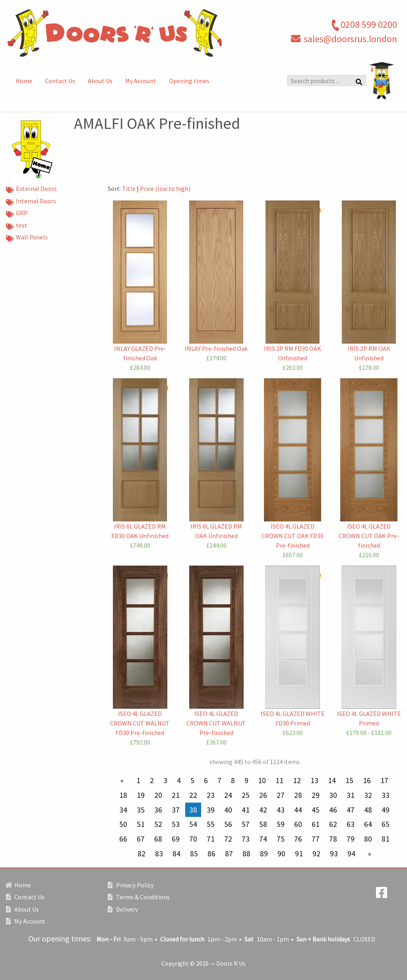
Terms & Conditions (139, 897)
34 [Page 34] (123, 810)
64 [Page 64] (368, 824)
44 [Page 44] (298, 810)
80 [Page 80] (368, 839)
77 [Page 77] (316, 839)
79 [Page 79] (351, 839)
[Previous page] (124, 781)
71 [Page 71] (211, 839)
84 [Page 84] (176, 854)
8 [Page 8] (233, 780)
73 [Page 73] (246, 839)
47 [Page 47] (351, 810)
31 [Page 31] (351, 795)
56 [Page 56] (228, 824)
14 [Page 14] (332, 780)
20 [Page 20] (158, 795)
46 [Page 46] (333, 810)
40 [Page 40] (228, 810)
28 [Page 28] (298, 795)
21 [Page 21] (176, 795)
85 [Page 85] (194, 854)
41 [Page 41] (246, 810)
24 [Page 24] (228, 795)
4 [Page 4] (179, 780)
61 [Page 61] (316, 824)
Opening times (189, 81)
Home (24, 81)
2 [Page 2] (152, 780)
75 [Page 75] (281, 839)
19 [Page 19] (141, 795)
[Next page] (368, 854)
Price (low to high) (165, 189)
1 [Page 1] (138, 780)
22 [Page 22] (193, 795)
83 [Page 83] (159, 854)
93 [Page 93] (334, 854)
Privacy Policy (131, 885)
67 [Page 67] (141, 839)
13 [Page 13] (314, 780)
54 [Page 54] (193, 824)
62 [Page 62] (333, 824)
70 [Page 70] (193, 839)
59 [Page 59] (281, 824)
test (17, 226)
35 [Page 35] (141, 810)
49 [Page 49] (386, 810)
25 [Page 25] (246, 795)
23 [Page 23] (211, 795)
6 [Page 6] (206, 780)
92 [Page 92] (316, 854)
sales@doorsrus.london (350, 39)
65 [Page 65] (386, 824)
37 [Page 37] (176, 810)
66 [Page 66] (123, 839)
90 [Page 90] (281, 854)
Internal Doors (31, 202)
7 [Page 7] (219, 780)
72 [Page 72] (228, 839)
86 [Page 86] (211, 854)
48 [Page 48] (368, 810)
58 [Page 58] (263, 824)
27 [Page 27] (281, 795)
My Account (141, 81)
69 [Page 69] (176, 839)
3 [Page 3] (165, 780)
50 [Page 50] (123, 824)
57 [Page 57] (246, 824)
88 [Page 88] (246, 854)
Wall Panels (27, 238)
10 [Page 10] (262, 780)
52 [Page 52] (158, 824)
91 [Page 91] (299, 854)
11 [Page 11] (279, 780)
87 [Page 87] (229, 854)
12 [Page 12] (297, 780)
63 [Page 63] (351, 824)
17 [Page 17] (384, 780)
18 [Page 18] (123, 795)
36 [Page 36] (158, 810)
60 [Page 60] (298, 824)
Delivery (123, 909)
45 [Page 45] (316, 810)
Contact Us (60, 81)
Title (129, 189)
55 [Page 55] (211, 824)
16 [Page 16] (367, 780)
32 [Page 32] (368, 795)
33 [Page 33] (386, 795)
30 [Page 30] (333, 795)
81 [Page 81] (386, 839)
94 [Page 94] (351, 854)
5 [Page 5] (192, 780)
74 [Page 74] (263, 839)
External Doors (31, 189)
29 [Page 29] (316, 795)
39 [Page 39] (211, 810)
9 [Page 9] (246, 780)
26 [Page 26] (263, 795)
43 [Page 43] (281, 810)
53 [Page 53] (176, 824)
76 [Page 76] (298, 839)
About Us (100, 81)
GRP (17, 214)
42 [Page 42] (263, 810)
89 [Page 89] (264, 854)
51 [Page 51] (141, 824)
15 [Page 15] (349, 780)
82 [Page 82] (141, 854)
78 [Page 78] (333, 839)
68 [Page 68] (158, 839)
